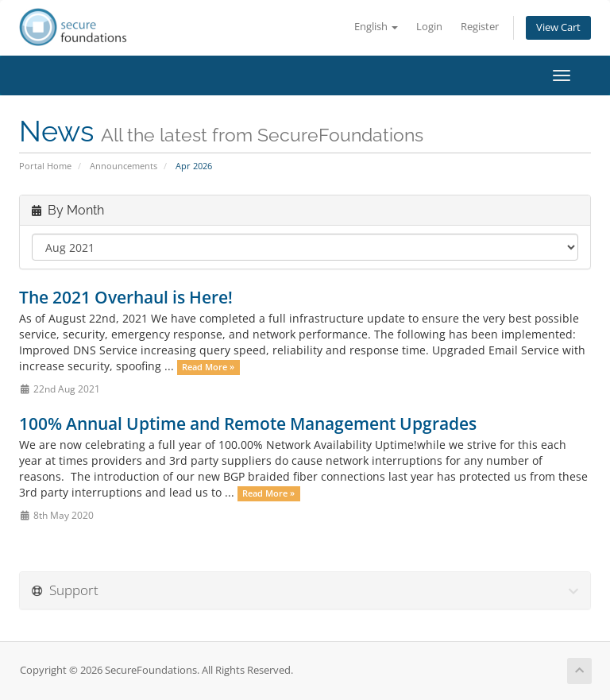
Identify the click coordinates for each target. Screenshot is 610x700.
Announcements (124, 166)
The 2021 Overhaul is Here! (126, 297)
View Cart (558, 27)
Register (480, 27)
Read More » (208, 367)
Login (429, 27)
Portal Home (45, 166)
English (376, 27)
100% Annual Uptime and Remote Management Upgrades (248, 423)
